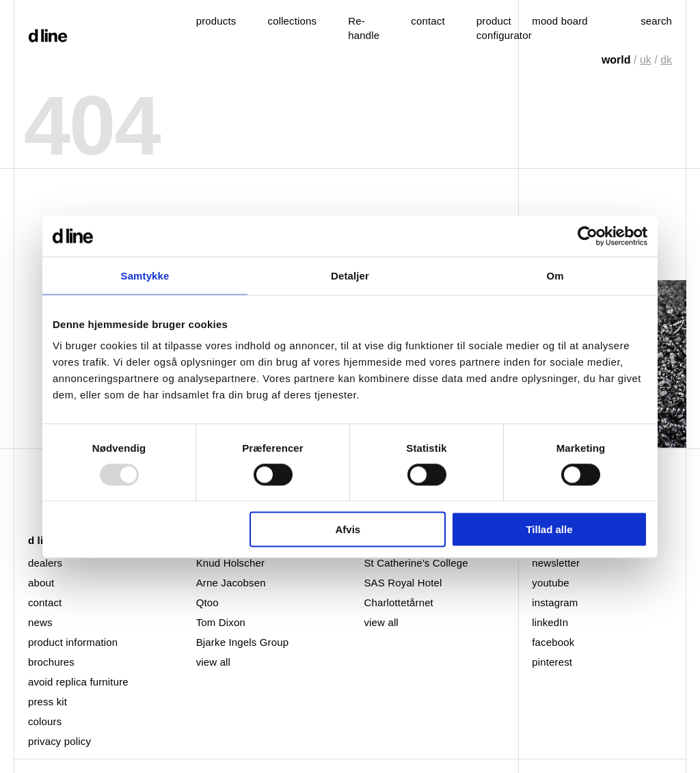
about (41, 583)
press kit (48, 702)
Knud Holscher (230, 563)
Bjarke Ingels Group (242, 642)
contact (45, 602)
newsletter (556, 563)
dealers (45, 563)
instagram (555, 602)
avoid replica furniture (78, 682)
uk (646, 60)
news (40, 622)
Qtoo (207, 602)
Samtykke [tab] (145, 275)
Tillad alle (549, 529)
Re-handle (364, 28)
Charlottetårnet (398, 602)
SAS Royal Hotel (403, 583)
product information (73, 642)
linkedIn (550, 622)
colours (45, 721)
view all (213, 662)
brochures (51, 662)
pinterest (552, 662)
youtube (550, 583)
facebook (553, 642)
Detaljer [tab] (350, 275)
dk (666, 60)
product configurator (504, 28)
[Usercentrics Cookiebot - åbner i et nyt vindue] (588, 236)
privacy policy (59, 741)
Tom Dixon (221, 622)
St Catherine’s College (416, 563)
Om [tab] (555, 275)
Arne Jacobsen (231, 583)
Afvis (348, 529)
